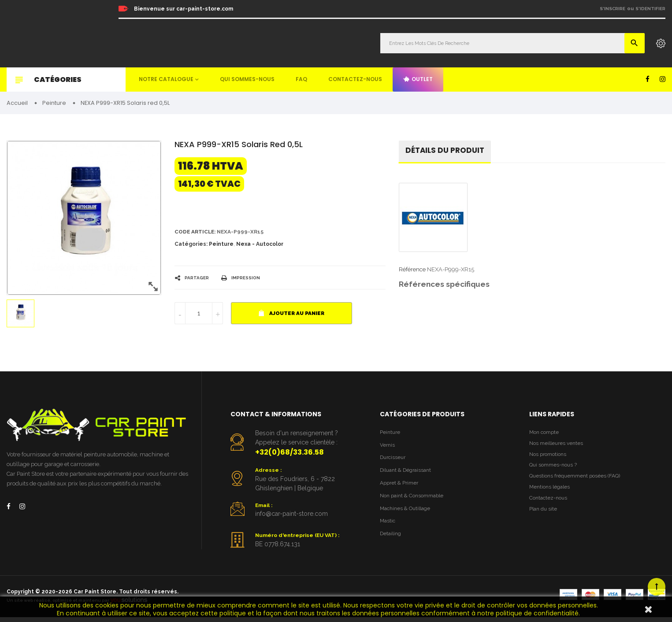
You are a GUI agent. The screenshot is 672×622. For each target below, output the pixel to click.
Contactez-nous (355, 79)
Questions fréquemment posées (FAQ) (579, 483)
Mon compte (546, 435)
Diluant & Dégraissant (408, 475)
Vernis (388, 448)
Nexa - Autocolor (260, 246)
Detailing (392, 542)
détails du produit (447, 152)
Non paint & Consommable (415, 502)
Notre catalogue (166, 79)
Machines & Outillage (408, 515)
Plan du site (544, 519)
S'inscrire (613, 9)
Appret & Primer (401, 488)
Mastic (388, 529)
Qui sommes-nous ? (555, 471)
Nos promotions (550, 459)
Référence (412, 272)
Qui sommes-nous (247, 79)
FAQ (301, 79)
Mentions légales (551, 495)
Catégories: (191, 246)
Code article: (197, 233)
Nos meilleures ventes (558, 446)
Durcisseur (394, 461)
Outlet (418, 79)
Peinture (221, 246)
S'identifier (650, 9)
